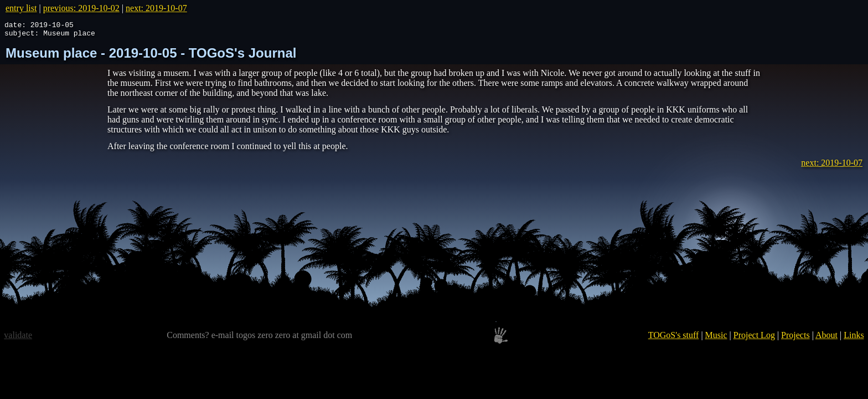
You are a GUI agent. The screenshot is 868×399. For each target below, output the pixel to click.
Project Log (754, 338)
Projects (795, 338)
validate (18, 338)
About (826, 338)
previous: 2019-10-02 (81, 8)
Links (854, 338)
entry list (21, 8)
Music (716, 338)
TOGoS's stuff (674, 338)
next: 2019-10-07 (156, 8)
